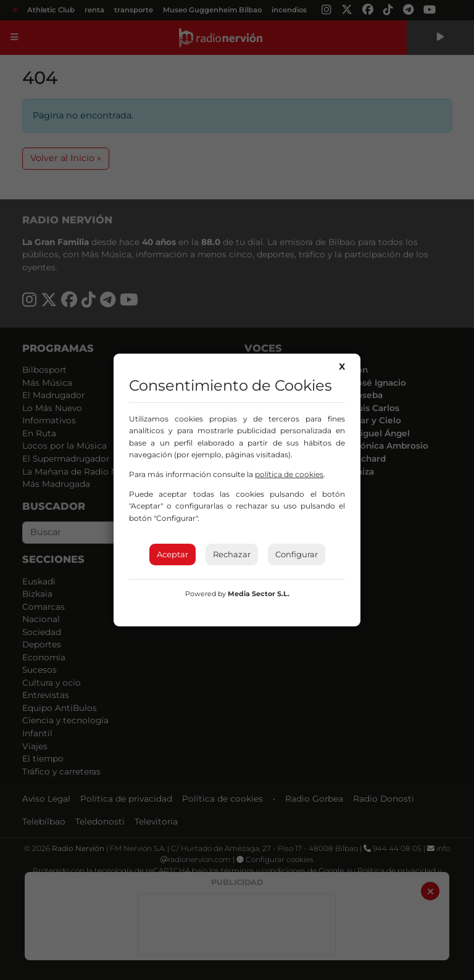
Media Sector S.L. (259, 594)
